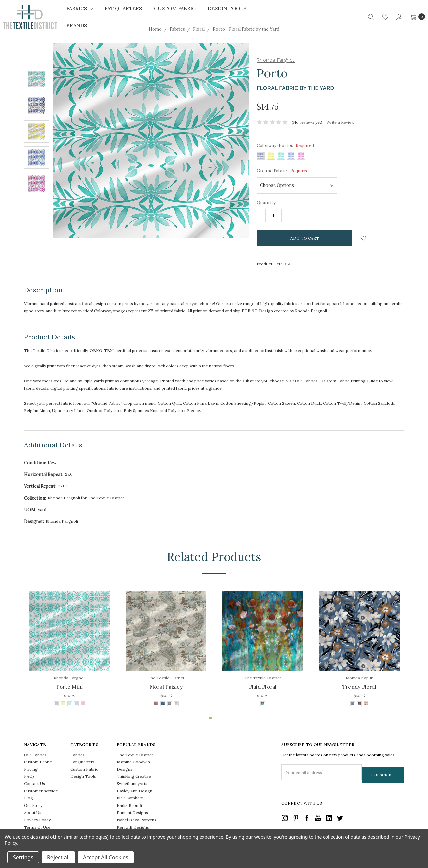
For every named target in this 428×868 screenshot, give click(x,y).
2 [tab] (218, 718)
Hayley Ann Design (135, 791)
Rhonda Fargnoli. (311, 311)
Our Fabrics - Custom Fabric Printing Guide (336, 381)
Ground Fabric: (283, 171)
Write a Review (341, 122)
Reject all (58, 857)
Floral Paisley (166, 687)
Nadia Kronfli (129, 805)
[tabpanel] (69, 649)
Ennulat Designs (132, 812)
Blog (29, 798)
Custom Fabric (175, 9)
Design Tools (227, 9)
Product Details (274, 264)
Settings (23, 857)
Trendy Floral (359, 687)
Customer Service (41, 791)
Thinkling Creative (134, 776)
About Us (33, 812)
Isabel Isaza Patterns (137, 820)
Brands (77, 26)
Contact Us (35, 784)
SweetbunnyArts (132, 784)
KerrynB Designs (133, 827)
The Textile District (135, 755)
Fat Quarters (123, 9)
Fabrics (79, 9)
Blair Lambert (130, 798)
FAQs (29, 776)
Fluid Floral (263, 687)
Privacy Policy (37, 820)
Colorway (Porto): (285, 146)
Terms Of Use (37, 827)
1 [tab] (210, 718)
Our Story (33, 805)
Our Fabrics (35, 755)
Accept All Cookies (106, 857)
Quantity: (267, 203)
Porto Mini (70, 687)
